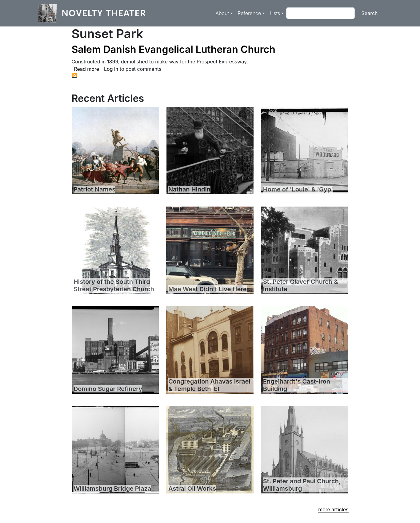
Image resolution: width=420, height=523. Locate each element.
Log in (111, 69)
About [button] (222, 13)
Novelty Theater (104, 13)
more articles (333, 509)
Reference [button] (249, 13)
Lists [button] (275, 13)
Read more (87, 69)
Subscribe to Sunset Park (74, 75)
